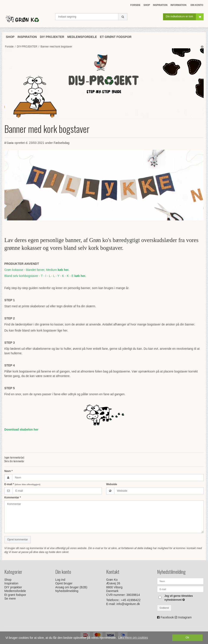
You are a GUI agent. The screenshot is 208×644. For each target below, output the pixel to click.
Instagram (185, 617)
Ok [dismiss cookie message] (187, 637)
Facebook (167, 617)
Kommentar (13, 498)
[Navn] (180, 581)
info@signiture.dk (128, 604)
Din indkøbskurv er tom (185, 18)
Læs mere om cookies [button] (133, 637)
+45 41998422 (131, 600)
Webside (112, 484)
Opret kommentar (17, 540)
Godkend (164, 608)
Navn (8, 471)
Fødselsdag (62, 143)
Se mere (10, 598)
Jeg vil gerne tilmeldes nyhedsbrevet (184, 598)
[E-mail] (180, 589)
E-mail (22, 484)
